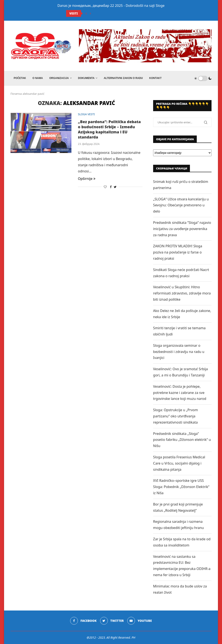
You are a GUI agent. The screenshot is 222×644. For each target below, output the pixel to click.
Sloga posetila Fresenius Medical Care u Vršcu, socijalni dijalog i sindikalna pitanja (179, 463)
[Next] (90, 13)
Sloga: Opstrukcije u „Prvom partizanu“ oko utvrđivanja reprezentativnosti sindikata (176, 416)
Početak (20, 78)
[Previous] (86, 13)
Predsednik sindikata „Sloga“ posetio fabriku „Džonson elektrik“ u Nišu (182, 440)
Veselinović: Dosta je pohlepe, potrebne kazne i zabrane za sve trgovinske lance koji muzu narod (180, 393)
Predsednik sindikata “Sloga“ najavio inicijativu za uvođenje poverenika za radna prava (182, 229)
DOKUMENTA (86, 78)
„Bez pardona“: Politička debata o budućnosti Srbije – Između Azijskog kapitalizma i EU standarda (109, 129)
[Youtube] (140, 621)
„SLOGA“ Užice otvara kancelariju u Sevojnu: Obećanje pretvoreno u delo (181, 205)
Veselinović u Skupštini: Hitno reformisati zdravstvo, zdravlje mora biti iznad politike (182, 293)
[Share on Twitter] (115, 187)
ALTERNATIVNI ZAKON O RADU (123, 78)
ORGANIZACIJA (59, 78)
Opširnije (87, 179)
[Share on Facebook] (111, 187)
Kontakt (155, 78)
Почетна (16, 94)
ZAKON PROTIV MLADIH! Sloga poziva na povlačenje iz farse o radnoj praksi (178, 252)
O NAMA (38, 78)
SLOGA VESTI (86, 114)
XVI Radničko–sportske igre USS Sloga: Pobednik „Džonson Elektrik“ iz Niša (181, 487)
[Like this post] (105, 187)
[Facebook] (83, 621)
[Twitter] (112, 621)
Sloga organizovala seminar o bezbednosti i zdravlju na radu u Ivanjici (179, 352)
